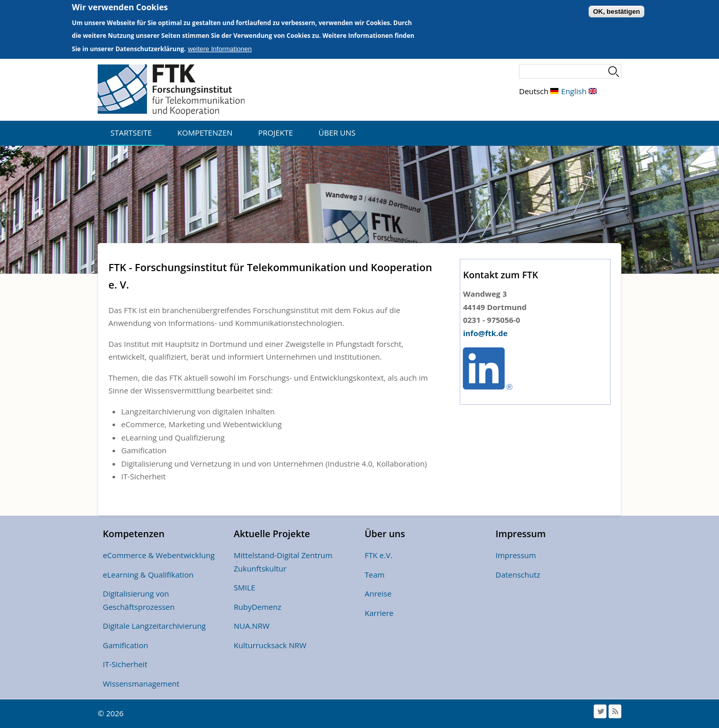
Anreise (378, 593)
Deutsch (539, 91)
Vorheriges (8, 210)
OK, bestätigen (617, 8)
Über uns (337, 133)
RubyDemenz (257, 607)
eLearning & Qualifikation (148, 575)
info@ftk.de (485, 333)
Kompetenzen (205, 133)
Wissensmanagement (141, 683)
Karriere (379, 613)
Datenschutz (518, 575)
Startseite (131, 133)
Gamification (126, 645)
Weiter (711, 210)
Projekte (276, 133)
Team (375, 575)
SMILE (244, 587)
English (579, 91)
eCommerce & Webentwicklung (159, 555)
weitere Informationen (220, 45)
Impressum (516, 555)
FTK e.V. (378, 555)
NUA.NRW (252, 626)
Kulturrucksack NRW (270, 645)
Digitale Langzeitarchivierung (154, 626)
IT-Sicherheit (125, 664)
